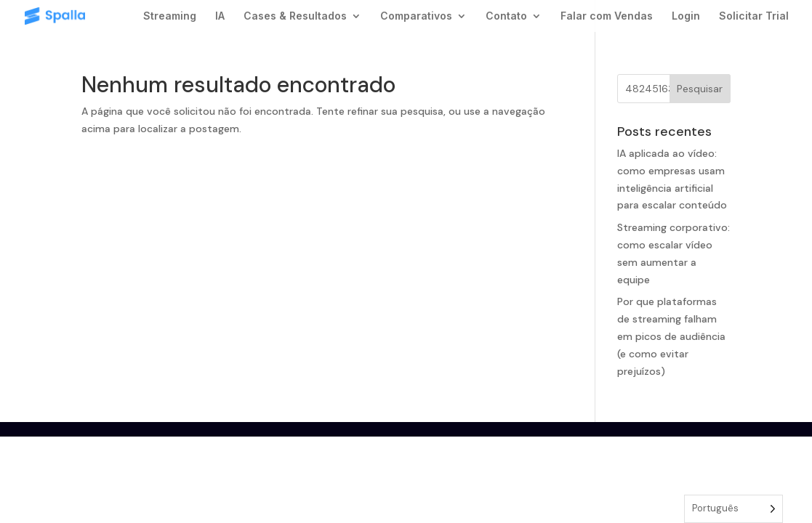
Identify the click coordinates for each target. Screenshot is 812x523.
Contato (506, 16)
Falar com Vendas (607, 16)
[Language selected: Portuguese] (733, 509)
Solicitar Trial (754, 16)
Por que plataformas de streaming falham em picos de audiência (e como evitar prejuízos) (671, 336)
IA (220, 16)
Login (686, 16)
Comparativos (416, 16)
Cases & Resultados (295, 16)
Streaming (170, 16)
